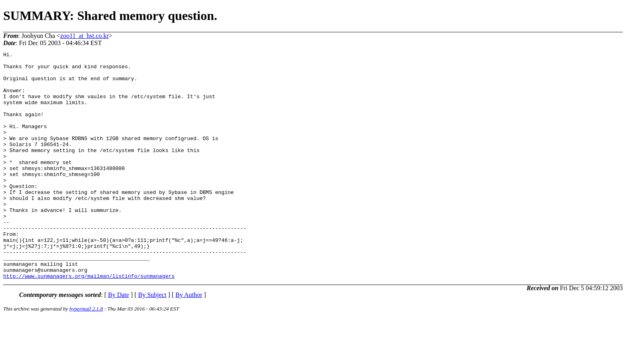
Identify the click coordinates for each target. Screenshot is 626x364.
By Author (189, 340)
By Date (118, 340)
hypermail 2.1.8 (86, 354)
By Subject (152, 340)
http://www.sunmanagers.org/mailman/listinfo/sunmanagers (89, 321)
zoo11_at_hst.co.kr (84, 36)
